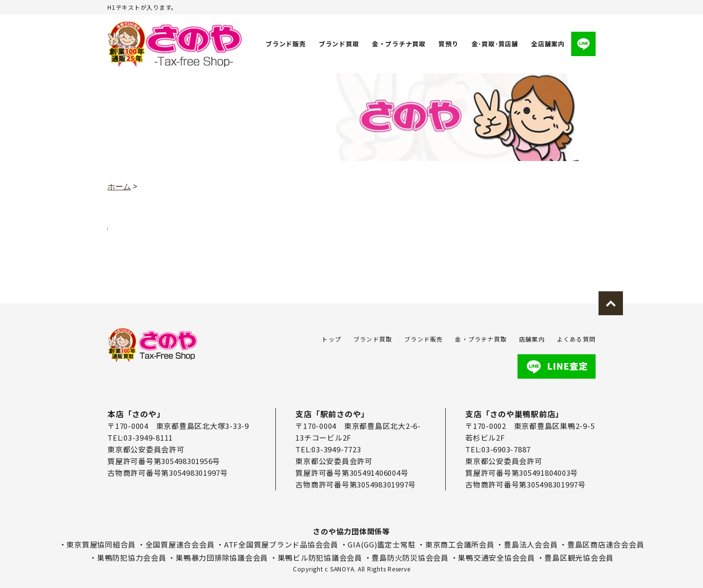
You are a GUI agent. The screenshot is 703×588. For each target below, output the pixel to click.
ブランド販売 (286, 44)
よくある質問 (576, 339)
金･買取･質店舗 (495, 44)
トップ (331, 339)
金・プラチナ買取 (398, 44)
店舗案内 (532, 339)
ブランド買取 (339, 44)
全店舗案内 (548, 44)
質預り (448, 44)
